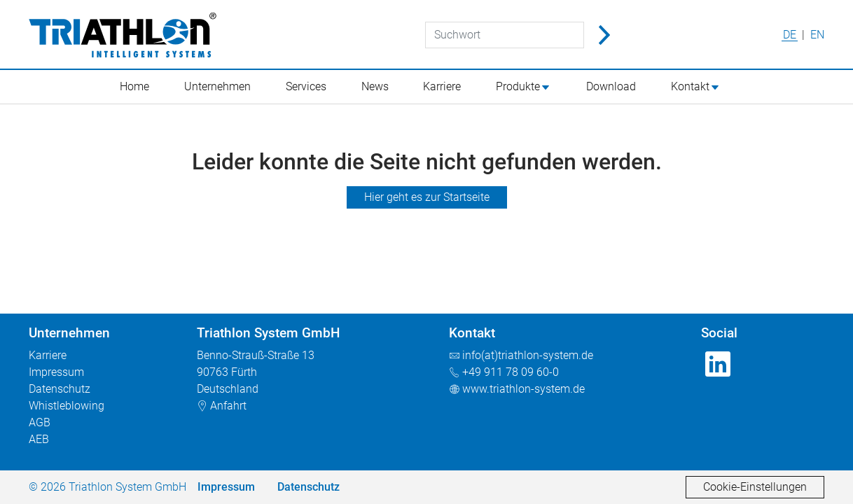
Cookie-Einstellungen (755, 487)
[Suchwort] (505, 35)
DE (791, 35)
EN (817, 35)
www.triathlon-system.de (523, 389)
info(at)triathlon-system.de (528, 355)
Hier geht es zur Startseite (427, 197)
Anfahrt (228, 406)
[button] (530, 87)
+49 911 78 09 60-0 (511, 372)
